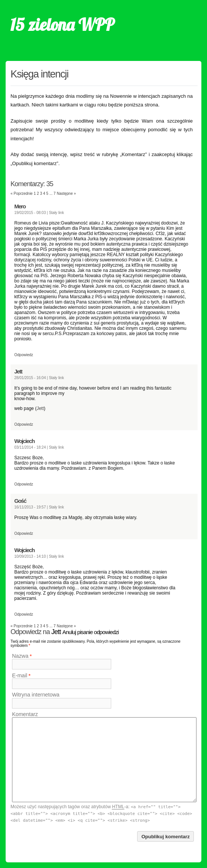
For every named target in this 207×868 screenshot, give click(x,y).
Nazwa (20, 656)
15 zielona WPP (62, 24)
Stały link (56, 213)
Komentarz (25, 714)
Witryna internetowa (36, 695)
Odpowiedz (24, 355)
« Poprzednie (22, 193)
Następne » (66, 193)
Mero (20, 206)
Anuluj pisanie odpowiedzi (91, 632)
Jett (18, 371)
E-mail (20, 675)
